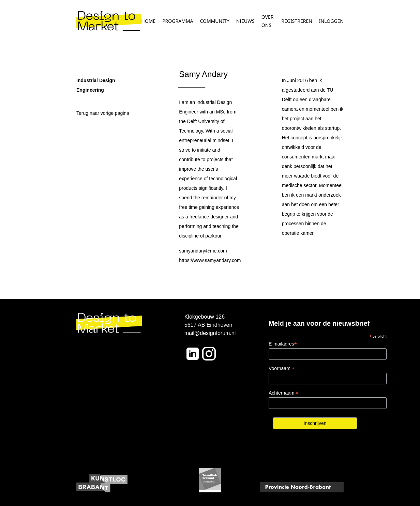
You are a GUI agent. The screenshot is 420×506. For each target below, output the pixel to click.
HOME (148, 21)
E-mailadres (283, 344)
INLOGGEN (331, 21)
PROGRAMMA (178, 21)
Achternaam (284, 393)
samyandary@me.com (203, 251)
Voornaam (282, 369)
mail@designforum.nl (210, 333)
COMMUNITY (214, 21)
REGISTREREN (297, 21)
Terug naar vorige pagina (103, 113)
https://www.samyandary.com (210, 260)
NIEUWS (245, 21)
